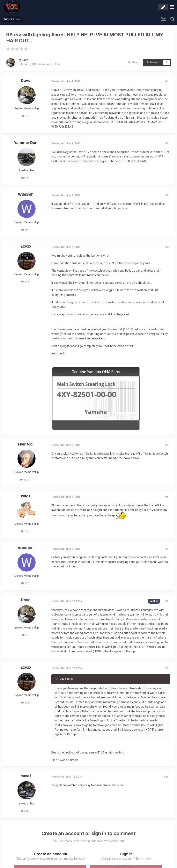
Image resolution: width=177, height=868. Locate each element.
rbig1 (26, 496)
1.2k (25, 531)
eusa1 (26, 776)
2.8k (25, 811)
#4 (167, 247)
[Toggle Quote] (57, 679)
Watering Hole (51, 64)
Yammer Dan (26, 143)
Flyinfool (26, 444)
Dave (25, 60)
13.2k (25, 480)
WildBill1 (26, 194)
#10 (166, 777)
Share (133, 62)
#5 (167, 445)
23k (25, 178)
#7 (167, 549)
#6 (167, 497)
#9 (167, 668)
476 (25, 282)
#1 (167, 81)
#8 (167, 601)
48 (25, 116)
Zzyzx (26, 246)
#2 (167, 143)
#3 (167, 195)
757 (25, 230)
